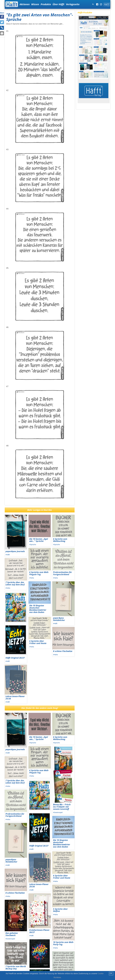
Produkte (46, 4)
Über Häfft (58, 4)
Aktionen (25, 4)
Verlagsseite (73, 4)
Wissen (35, 4)
